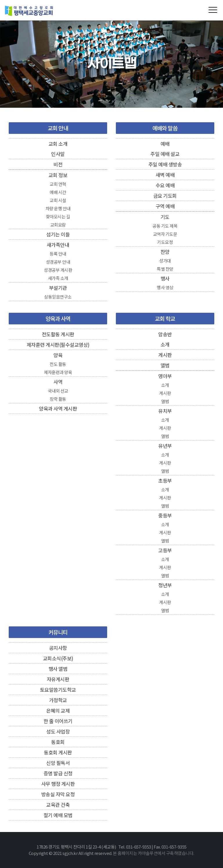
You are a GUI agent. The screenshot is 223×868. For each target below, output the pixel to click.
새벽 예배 (165, 175)
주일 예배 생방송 (165, 164)
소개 (165, 344)
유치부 (165, 411)
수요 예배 (165, 185)
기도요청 (165, 242)
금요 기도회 (165, 196)
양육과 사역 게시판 (58, 408)
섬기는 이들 (58, 234)
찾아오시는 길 (58, 216)
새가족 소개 (58, 278)
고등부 (165, 550)
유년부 (165, 446)
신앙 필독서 (58, 763)
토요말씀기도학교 (58, 690)
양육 (58, 355)
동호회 (58, 742)
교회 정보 (58, 175)
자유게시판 (58, 679)
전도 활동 (58, 364)
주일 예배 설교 (165, 154)
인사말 (58, 154)
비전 (58, 164)
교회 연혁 (58, 184)
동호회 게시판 (58, 752)
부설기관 (58, 288)
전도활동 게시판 (58, 334)
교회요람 (58, 225)
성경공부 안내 (58, 262)
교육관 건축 (58, 805)
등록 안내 (58, 254)
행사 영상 (165, 287)
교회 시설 (58, 200)
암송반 (165, 334)
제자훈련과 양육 (58, 372)
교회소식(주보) (58, 658)
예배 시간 (58, 192)
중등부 (165, 515)
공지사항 (58, 648)
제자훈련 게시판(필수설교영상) (58, 345)
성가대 (165, 261)
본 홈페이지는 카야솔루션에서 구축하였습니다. (154, 853)
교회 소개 (58, 144)
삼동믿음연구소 (58, 297)
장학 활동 (58, 399)
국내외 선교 (58, 391)
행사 (165, 278)
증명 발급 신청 (58, 773)
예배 (165, 144)
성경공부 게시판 (58, 270)
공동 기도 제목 (165, 226)
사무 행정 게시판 (58, 784)
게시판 (165, 355)
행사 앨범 (58, 669)
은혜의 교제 (58, 710)
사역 (58, 382)
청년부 (165, 585)
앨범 (165, 365)
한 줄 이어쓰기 (58, 721)
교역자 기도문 (165, 234)
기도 (165, 217)
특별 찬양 (165, 269)
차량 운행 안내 (58, 208)
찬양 (165, 252)
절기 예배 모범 (58, 815)
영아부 (165, 376)
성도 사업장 (58, 731)
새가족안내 (58, 245)
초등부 (165, 480)
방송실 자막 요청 (58, 794)
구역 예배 (165, 206)
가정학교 (58, 700)
